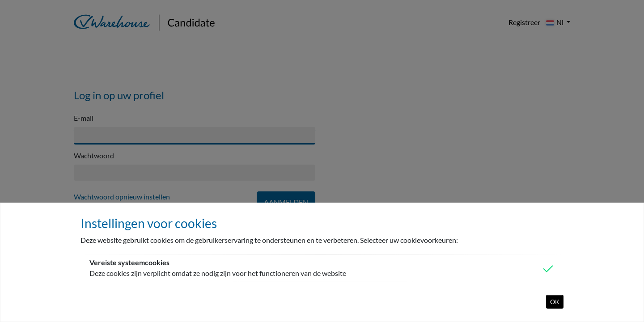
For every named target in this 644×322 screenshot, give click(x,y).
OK (555, 302)
